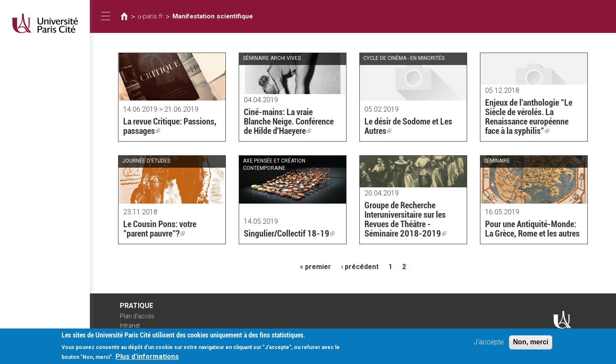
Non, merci (531, 344)
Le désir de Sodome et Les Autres (408, 126)
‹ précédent (360, 267)
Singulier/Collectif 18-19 (289, 234)
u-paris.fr (150, 16)
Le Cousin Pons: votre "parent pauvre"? (160, 229)
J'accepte (489, 344)
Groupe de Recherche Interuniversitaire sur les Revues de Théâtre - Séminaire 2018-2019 (405, 219)
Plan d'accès (137, 316)
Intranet (130, 326)
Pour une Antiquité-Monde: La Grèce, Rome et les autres (532, 229)
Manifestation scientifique (213, 16)
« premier (315, 267)
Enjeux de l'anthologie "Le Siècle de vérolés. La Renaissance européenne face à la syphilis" (529, 117)
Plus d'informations (147, 358)
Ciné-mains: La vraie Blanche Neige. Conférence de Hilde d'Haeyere (289, 121)
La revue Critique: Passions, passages (170, 126)
